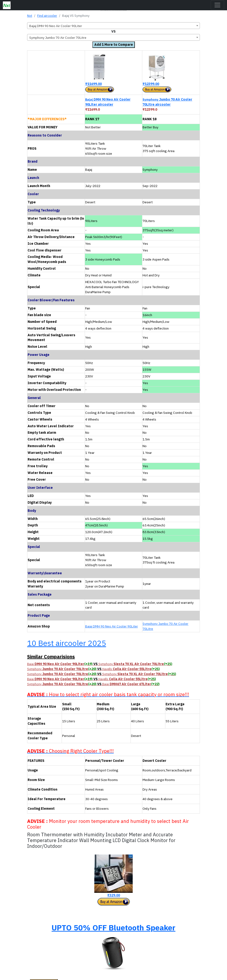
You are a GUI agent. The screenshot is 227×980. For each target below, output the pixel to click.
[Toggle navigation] (217, 5)
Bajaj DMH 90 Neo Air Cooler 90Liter (112, 626)
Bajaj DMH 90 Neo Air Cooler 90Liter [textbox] (56, 26)
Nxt (30, 16)
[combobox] (113, 26)
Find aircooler (47, 16)
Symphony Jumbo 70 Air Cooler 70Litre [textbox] (58, 38)
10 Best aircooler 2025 (67, 643)
